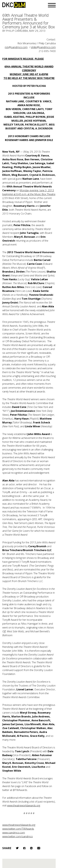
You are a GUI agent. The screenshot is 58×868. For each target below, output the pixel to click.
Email (39, 848)
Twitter (17, 848)
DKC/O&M (14, 5)
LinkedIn (31, 848)
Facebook (24, 848)
